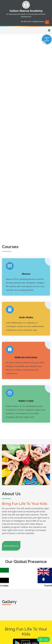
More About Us (11, 546)
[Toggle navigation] (49, 30)
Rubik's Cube (26, 401)
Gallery (9, 602)
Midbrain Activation (26, 357)
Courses (10, 247)
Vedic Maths (26, 317)
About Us (11, 494)
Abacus (26, 274)
